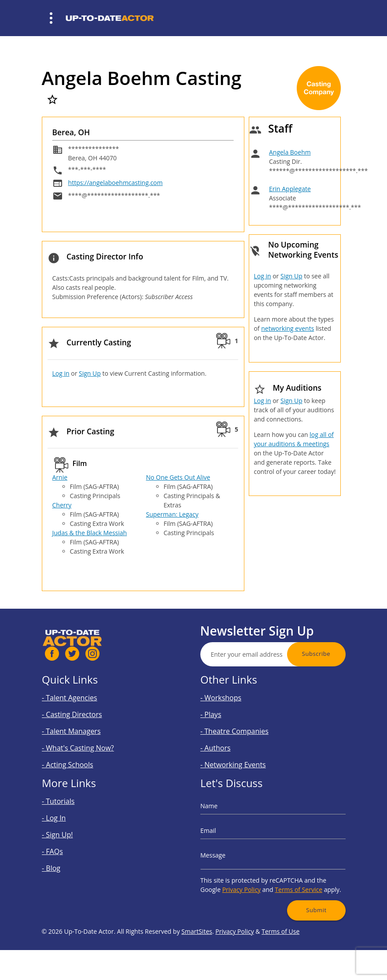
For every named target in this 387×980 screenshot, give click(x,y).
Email (222, 834)
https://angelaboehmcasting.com (116, 183)
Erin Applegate (290, 189)
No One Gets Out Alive (178, 477)
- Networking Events (242, 755)
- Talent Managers (81, 729)
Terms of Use (280, 956)
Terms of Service (293, 880)
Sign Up (90, 373)
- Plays (224, 716)
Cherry (62, 505)
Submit (306, 896)
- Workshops (232, 703)
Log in (61, 373)
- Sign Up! (70, 838)
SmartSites (197, 956)
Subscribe (340, 654)
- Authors (228, 742)
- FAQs (66, 851)
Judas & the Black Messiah (90, 533)
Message (226, 854)
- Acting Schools (78, 755)
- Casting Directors (81, 716)
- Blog (65, 864)
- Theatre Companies (243, 729)
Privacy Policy (248, 880)
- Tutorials (70, 812)
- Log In (67, 825)
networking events (287, 328)
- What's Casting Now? (86, 742)
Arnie (60, 477)
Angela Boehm (290, 152)
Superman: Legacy (172, 514)
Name (223, 815)
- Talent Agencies (79, 703)
